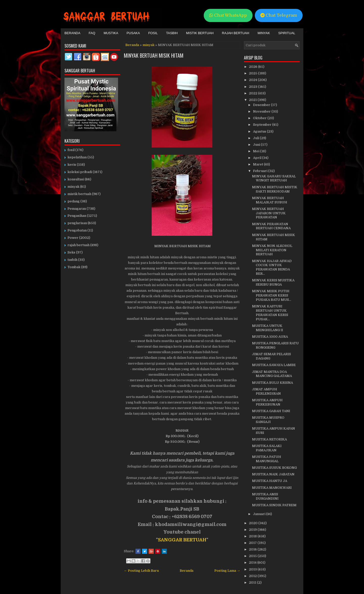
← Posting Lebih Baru (141, 571)
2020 (254, 523)
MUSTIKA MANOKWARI (272, 488)
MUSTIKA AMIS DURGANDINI (265, 496)
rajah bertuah (78, 245)
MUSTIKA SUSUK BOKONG (274, 468)
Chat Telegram (279, 15)
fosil (71, 150)
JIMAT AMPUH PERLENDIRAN (266, 391)
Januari (260, 514)
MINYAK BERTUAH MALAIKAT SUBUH (270, 200)
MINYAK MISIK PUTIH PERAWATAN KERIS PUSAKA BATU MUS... (272, 295)
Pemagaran (77, 209)
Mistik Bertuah (200, 33)
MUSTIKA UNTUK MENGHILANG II (268, 328)
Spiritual (287, 33)
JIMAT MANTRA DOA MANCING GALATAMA (272, 374)
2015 (253, 556)
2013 (253, 569)
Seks (71, 252)
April (258, 158)
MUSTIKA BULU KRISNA (272, 383)
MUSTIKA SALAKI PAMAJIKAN (267, 448)
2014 (253, 563)
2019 (253, 530)
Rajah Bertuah (236, 33)
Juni (257, 145)
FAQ (92, 33)
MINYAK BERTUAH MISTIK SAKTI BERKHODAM (275, 189)
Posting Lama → (227, 571)
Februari (261, 171)
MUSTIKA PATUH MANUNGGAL (267, 459)
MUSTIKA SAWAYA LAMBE (274, 365)
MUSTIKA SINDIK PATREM (274, 505)
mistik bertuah (79, 194)
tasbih (72, 260)
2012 (253, 576)
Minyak (264, 33)
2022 (254, 93)
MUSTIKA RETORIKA (269, 439)
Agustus (260, 131)
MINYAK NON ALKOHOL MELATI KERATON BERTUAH (272, 250)
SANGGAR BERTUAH (182, 540)
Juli (256, 138)
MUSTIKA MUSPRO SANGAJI (268, 420)
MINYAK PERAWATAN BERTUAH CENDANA (271, 226)
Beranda (72, 33)
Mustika (111, 33)
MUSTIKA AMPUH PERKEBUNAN (267, 402)
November (262, 111)
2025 (254, 73)
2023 (254, 87)
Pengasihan (77, 216)
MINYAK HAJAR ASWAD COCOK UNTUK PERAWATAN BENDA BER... (272, 267)
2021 (253, 100)
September (263, 125)
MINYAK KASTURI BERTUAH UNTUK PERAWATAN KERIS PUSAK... (270, 313)
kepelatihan (77, 157)
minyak (149, 45)
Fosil (153, 33)
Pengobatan (77, 230)
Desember (262, 105)
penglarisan (77, 223)
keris (72, 165)
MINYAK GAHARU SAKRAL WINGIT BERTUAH (274, 178)
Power (73, 238)
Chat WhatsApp (228, 15)
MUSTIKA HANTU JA (270, 481)
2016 (253, 549)
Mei (257, 151)
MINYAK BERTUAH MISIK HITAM (154, 55)
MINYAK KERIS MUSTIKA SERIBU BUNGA (273, 282)
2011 (253, 582)
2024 (253, 80)
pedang (74, 201)
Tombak (74, 267)
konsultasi (76, 179)
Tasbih (172, 33)
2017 (253, 543)
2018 (253, 536)
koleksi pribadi (80, 172)
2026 (254, 67)
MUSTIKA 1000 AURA (270, 337)
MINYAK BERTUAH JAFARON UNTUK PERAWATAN (269, 213)
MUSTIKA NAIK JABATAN (273, 474)
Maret (258, 164)
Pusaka (133, 33)
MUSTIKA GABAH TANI (271, 411)
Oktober (260, 118)
